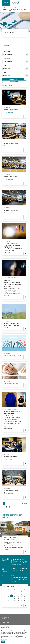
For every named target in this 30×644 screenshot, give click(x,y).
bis (16, 75)
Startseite (4, 41)
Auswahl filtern (13, 80)
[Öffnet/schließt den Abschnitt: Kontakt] (27, 618)
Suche (25, 9)
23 (25, 598)
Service (21, 9)
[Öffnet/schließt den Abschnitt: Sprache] (27, 622)
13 (15, 596)
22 (21, 598)
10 (5, 596)
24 (5, 601)
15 (21, 596)
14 (18, 596)
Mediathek (15, 9)
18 (8, 598)
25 (8, 601)
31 (5, 603)
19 (12, 598)
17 (5, 598)
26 (12, 601)
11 (8, 596)
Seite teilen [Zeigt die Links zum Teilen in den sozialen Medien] (6, 45)
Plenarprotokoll (9, 113)
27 (15, 601)
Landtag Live (10, 10)
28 (18, 601)
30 (25, 601)
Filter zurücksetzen (14, 82)
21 (18, 598)
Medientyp (16, 53)
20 (15, 598)
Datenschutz (4, 639)
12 (12, 596)
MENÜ (6, 3)
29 (21, 601)
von (16, 68)
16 (25, 596)
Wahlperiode (16, 60)
